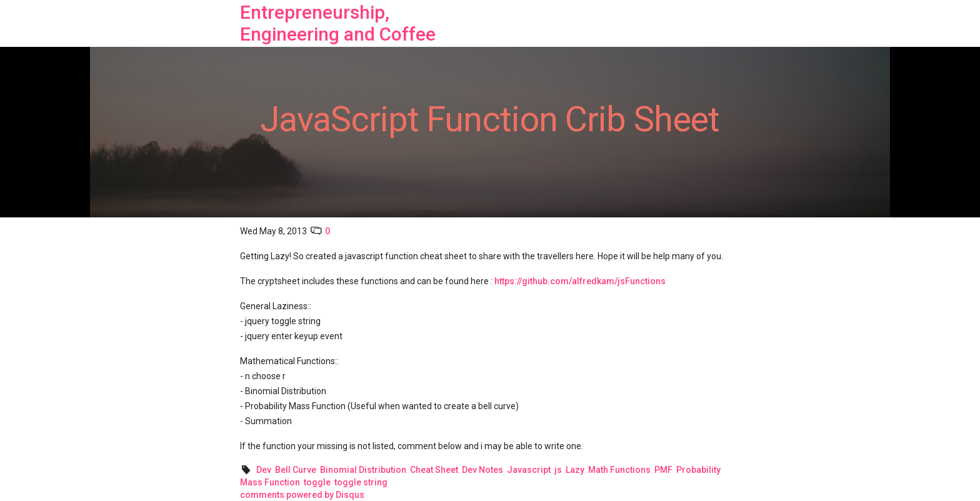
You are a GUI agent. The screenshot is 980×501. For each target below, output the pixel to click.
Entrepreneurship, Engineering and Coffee (338, 23)
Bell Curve (296, 470)
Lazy (575, 470)
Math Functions (619, 470)
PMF (663, 470)
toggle (317, 482)
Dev (264, 470)
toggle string (361, 482)
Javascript (529, 470)
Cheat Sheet (434, 470)
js (558, 470)
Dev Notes (482, 470)
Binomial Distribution (363, 470)
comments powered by (302, 495)
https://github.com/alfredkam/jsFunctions (580, 281)
